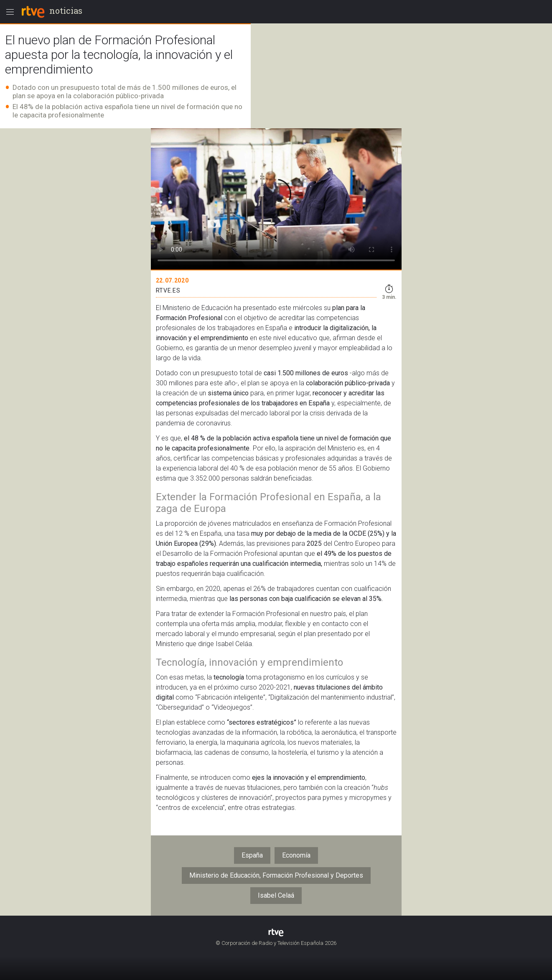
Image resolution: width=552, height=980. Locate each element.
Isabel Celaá (276, 895)
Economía (296, 855)
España (252, 855)
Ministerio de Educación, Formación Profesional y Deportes (276, 875)
